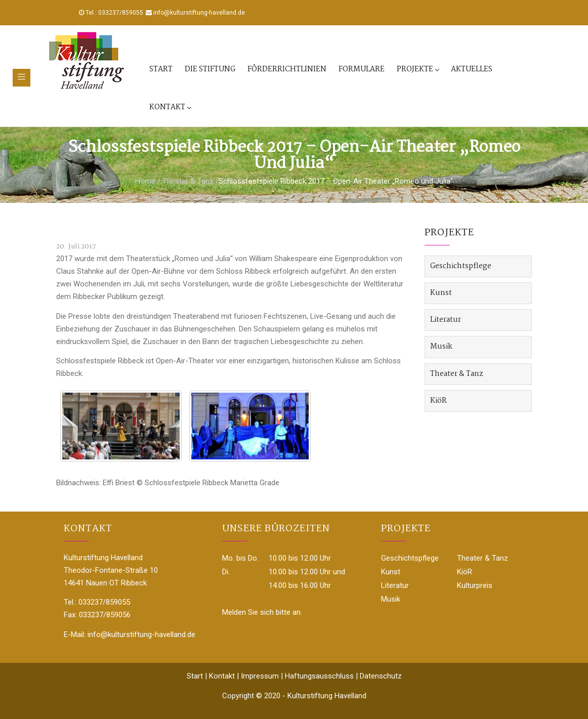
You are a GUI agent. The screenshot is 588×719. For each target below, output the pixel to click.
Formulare (362, 69)
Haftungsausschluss (319, 676)
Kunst (441, 293)
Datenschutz (381, 676)
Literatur (446, 320)
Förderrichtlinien (287, 69)
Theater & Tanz (188, 181)
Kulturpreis (475, 585)
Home (145, 181)
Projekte (418, 69)
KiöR (438, 401)
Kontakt (170, 107)
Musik (441, 347)
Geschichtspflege (461, 266)
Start (161, 69)
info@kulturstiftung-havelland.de (199, 13)
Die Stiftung (210, 69)
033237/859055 (121, 13)
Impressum (260, 676)
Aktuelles (472, 69)
